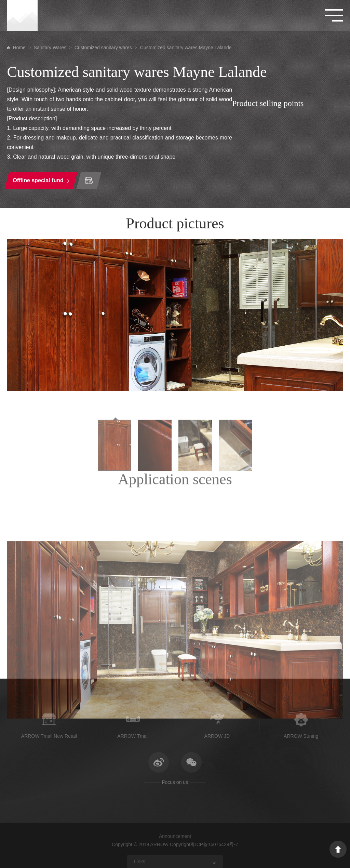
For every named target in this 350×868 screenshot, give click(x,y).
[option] (175, 315)
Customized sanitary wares (103, 48)
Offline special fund (38, 180)
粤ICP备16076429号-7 (214, 844)
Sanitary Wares (50, 48)
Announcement (175, 836)
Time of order (89, 181)
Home (19, 48)
